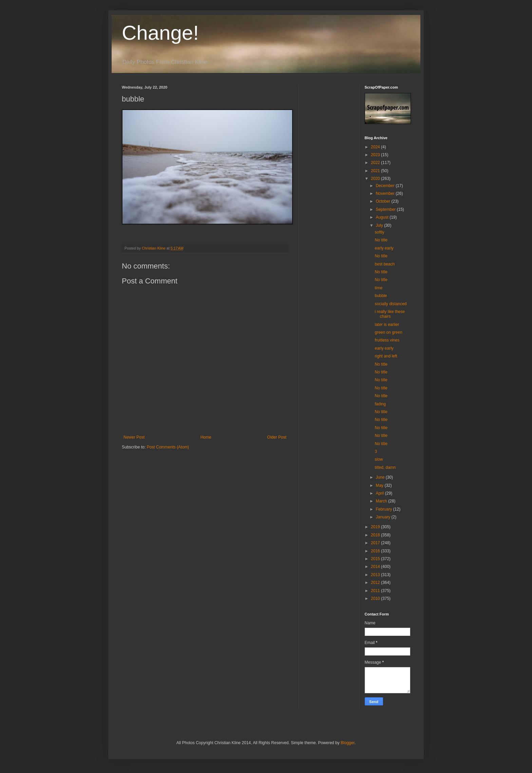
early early (384, 248)
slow (379, 459)
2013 (376, 575)
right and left (386, 356)
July (380, 225)
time (378, 288)
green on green (388, 332)
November (386, 194)
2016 (376, 551)
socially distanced (391, 304)
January (383, 517)
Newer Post (134, 437)
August (383, 217)
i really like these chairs (390, 314)
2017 (376, 543)
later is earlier (387, 325)
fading (380, 404)
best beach (385, 264)
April (380, 493)
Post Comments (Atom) (168, 447)
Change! (160, 33)
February (384, 509)
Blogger (348, 743)
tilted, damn (385, 467)
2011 (376, 591)
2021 (376, 171)
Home (206, 437)
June (381, 477)
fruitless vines (387, 340)
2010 (376, 599)
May (380, 485)
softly (379, 232)
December (386, 186)
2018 (376, 535)
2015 (376, 559)
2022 (376, 163)
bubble (381, 296)
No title (381, 240)
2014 (376, 567)
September (386, 209)
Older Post (277, 437)
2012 (376, 583)
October (383, 201)
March (382, 501)
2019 (376, 527)
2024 (376, 147)
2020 (376, 179)
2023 (376, 155)
